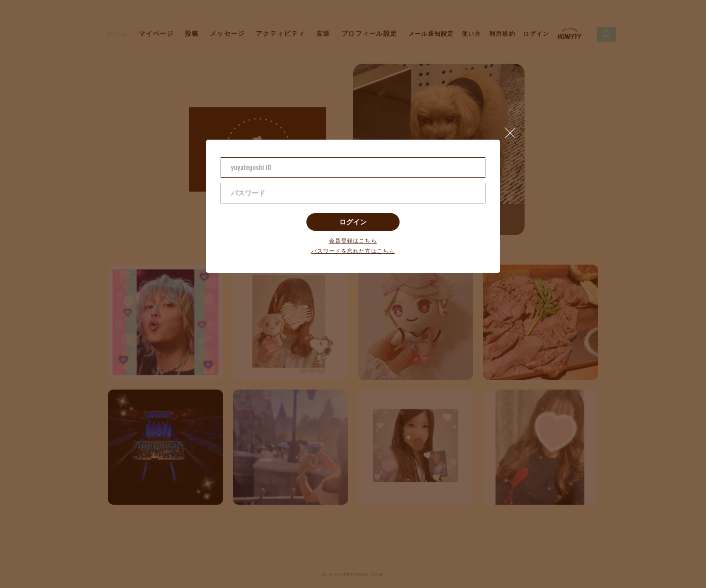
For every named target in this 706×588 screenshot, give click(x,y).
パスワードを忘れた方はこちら (353, 251)
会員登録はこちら (353, 241)
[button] (514, 130)
